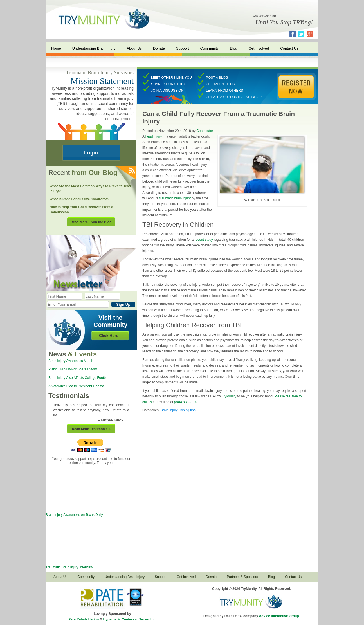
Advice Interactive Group (279, 616)
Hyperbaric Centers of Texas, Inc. (130, 619)
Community (210, 48)
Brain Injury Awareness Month (71, 361)
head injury (154, 136)
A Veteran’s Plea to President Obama (76, 386)
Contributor (205, 131)
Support (183, 48)
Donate (159, 48)
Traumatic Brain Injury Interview (69, 567)
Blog (233, 48)
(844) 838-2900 (186, 402)
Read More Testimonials (91, 429)
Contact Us (289, 48)
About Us (134, 48)
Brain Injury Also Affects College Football (79, 378)
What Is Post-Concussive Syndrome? (79, 199)
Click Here (109, 336)
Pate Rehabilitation (84, 619)
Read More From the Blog (91, 222)
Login (91, 153)
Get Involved (259, 48)
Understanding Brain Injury (94, 48)
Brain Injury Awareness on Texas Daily (74, 515)
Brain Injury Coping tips (178, 410)
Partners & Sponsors (242, 577)
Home (56, 48)
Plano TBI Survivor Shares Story (73, 369)
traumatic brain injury (175, 198)
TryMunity (229, 396)
